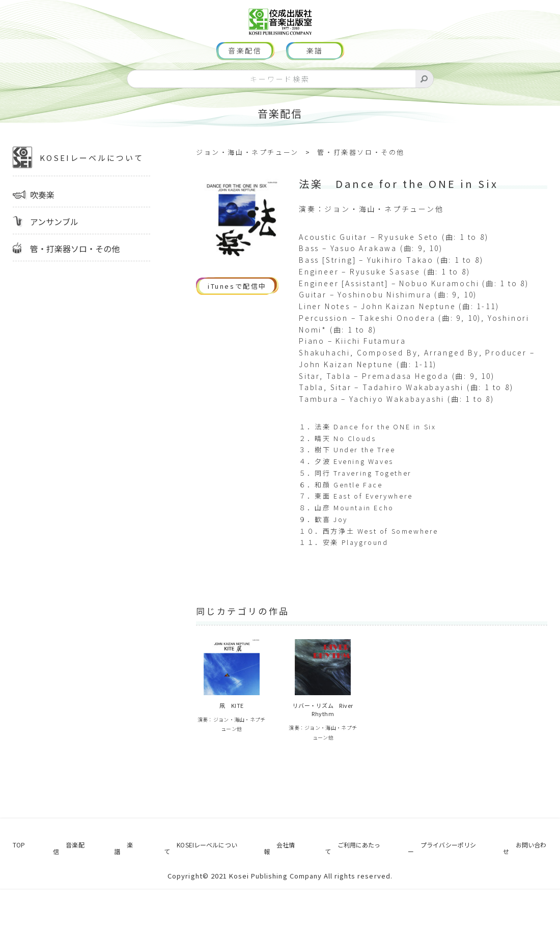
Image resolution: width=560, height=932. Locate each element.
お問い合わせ (531, 894)
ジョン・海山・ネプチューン (247, 183)
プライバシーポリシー (442, 894)
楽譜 (315, 81)
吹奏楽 (42, 225)
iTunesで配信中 (237, 317)
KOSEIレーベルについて (78, 188)
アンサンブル (54, 252)
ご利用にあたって (343, 894)
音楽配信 (245, 81)
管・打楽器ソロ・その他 (75, 279)
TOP (12, 894)
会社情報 (271, 894)
